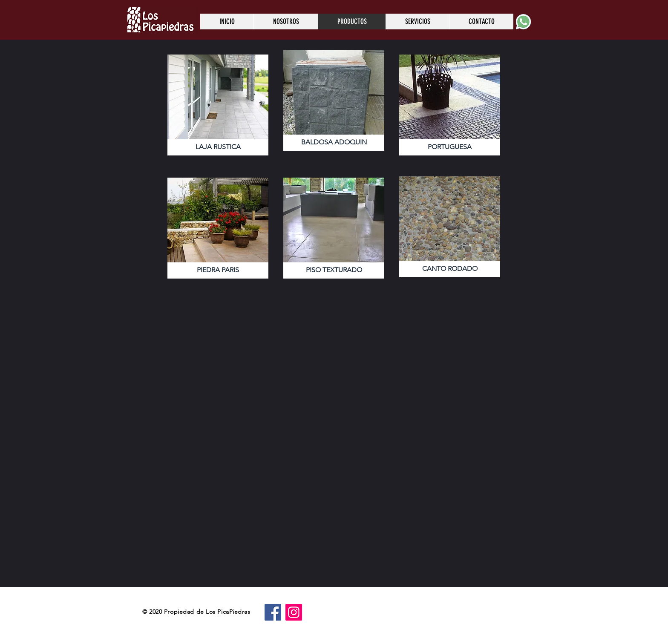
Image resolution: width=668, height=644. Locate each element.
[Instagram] (294, 612)
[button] (218, 105)
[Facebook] (273, 612)
